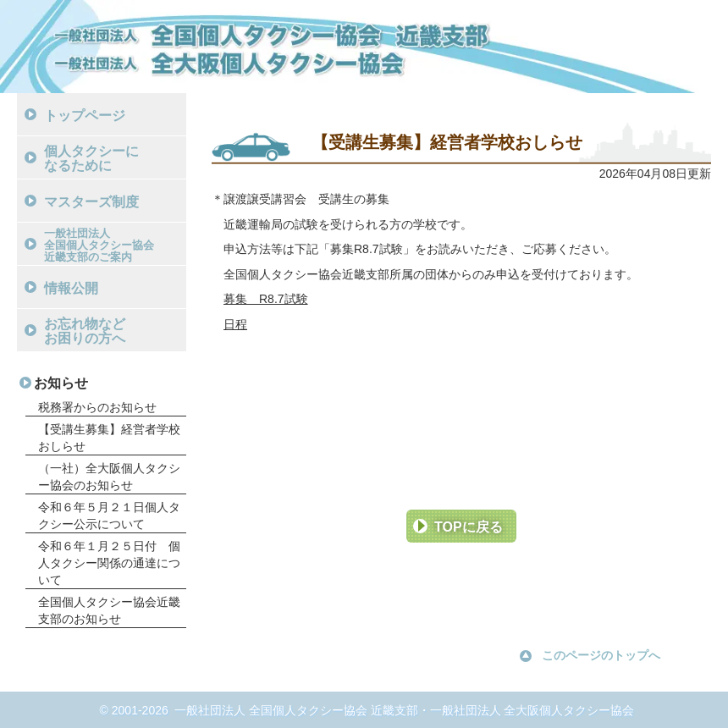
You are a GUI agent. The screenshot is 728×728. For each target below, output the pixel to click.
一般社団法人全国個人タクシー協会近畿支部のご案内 (99, 245)
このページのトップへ (601, 655)
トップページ (85, 116)
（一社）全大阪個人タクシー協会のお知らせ (109, 477)
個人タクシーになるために (91, 158)
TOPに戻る (469, 527)
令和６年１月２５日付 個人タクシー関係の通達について (109, 563)
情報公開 (71, 288)
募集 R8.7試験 (266, 299)
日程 (235, 324)
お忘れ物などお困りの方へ (85, 331)
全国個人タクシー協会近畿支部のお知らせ (109, 610)
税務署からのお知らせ (97, 407)
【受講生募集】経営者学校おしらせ (109, 438)
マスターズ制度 (91, 202)
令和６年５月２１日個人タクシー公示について (109, 516)
